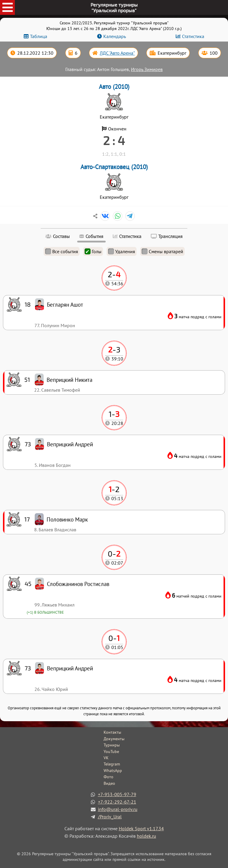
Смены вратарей (162, 251)
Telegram (112, 764)
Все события (62, 251)
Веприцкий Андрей (70, 668)
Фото (109, 777)
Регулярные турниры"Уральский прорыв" (114, 7)
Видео (109, 783)
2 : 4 (114, 140)
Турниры (112, 745)
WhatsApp (113, 771)
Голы (93, 251)
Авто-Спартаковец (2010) (114, 167)
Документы (114, 739)
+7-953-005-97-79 (117, 794)
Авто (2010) (114, 87)
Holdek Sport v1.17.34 (141, 828)
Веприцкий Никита (69, 380)
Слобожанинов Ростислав (78, 584)
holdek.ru (147, 836)
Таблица (39, 36)
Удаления (122, 251)
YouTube (111, 752)
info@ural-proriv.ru (118, 809)
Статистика (193, 36)
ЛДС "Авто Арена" (117, 53)
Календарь (115, 36)
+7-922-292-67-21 (117, 802)
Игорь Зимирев (147, 69)
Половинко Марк (67, 519)
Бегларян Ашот (65, 304)
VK (106, 758)
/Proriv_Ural (110, 817)
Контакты (112, 732)
